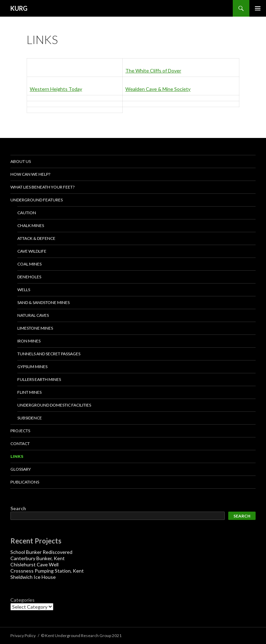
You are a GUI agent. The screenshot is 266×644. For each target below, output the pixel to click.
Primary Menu (258, 8)
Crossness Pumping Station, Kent (47, 571)
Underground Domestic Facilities (54, 405)
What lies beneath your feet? (42, 187)
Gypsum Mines (32, 367)
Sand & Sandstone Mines (43, 302)
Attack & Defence (36, 238)
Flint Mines (29, 392)
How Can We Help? (30, 174)
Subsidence (30, 418)
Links (17, 456)
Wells (24, 290)
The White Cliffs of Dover (153, 71)
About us (21, 161)
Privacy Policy (23, 636)
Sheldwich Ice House (33, 577)
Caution (27, 213)
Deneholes (29, 277)
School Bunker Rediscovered (41, 552)
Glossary (21, 469)
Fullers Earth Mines (39, 379)
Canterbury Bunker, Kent (38, 558)
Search (18, 508)
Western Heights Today (56, 89)
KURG (19, 8)
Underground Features (37, 200)
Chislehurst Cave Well (34, 564)
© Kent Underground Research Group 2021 (81, 636)
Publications (25, 482)
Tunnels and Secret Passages (49, 354)
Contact (20, 443)
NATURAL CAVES (33, 315)
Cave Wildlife (32, 251)
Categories (23, 600)
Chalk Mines (31, 225)
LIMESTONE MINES (35, 328)
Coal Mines (29, 264)
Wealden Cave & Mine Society (158, 89)
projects (20, 431)
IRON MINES (29, 341)
